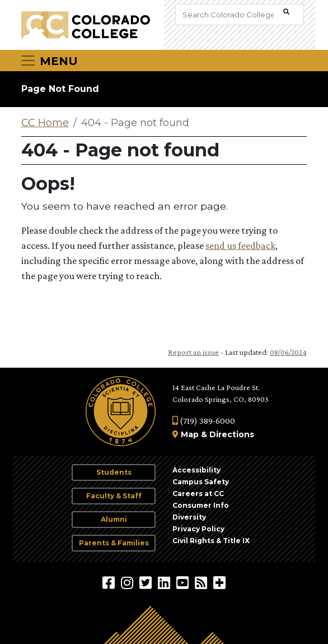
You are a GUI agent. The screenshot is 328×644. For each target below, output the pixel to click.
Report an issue (193, 352)
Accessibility (196, 470)
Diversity (189, 517)
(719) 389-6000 (204, 421)
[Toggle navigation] (49, 61)
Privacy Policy (198, 529)
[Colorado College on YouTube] (184, 582)
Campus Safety (201, 482)
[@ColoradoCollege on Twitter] (147, 582)
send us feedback (240, 245)
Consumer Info (201, 505)
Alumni (114, 519)
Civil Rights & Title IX (211, 541)
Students (114, 472)
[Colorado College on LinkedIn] (165, 582)
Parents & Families (114, 543)
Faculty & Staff (114, 496)
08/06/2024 (288, 352)
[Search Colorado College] (228, 15)
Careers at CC (198, 494)
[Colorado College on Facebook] (110, 582)
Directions (232, 434)
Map (190, 434)
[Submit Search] (286, 12)
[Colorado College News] (202, 582)
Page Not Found (60, 89)
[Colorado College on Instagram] (128, 582)
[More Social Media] (219, 582)
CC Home (45, 123)
